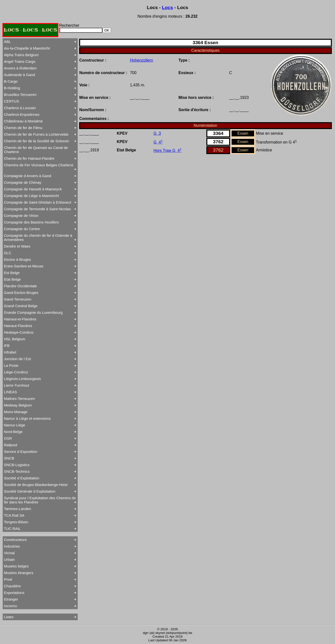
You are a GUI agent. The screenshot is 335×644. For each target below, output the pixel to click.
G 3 (157, 133)
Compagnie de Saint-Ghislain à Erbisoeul (37, 202)
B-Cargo (11, 81)
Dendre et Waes (17, 246)
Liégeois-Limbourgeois (22, 379)
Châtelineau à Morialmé (23, 121)
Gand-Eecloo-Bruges (21, 293)
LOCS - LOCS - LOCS (30, 30)
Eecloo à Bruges (17, 259)
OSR (8, 438)
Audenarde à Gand (19, 75)
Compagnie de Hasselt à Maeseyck (33, 189)
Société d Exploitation (22, 478)
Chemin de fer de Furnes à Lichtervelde (36, 134)
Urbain (9, 559)
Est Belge (12, 273)
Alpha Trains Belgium (21, 55)
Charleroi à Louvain (20, 108)
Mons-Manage (16, 412)
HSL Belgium (15, 339)
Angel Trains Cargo (20, 61)
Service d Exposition (21, 452)
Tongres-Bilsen (16, 522)
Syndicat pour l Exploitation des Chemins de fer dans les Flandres (40, 500)
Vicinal (9, 553)
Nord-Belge (13, 432)
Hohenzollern (141, 60)
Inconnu (10, 606)
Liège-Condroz (16, 372)
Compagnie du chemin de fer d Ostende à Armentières (38, 237)
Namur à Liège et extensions (27, 418)
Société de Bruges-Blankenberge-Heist (36, 485)
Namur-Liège (15, 425)
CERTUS (11, 101)
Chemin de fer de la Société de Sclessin (37, 141)
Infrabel (10, 352)
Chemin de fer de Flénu (23, 128)
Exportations (14, 593)
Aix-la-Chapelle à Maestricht (27, 48)
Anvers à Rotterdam (20, 68)
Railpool (11, 445)
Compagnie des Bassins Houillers (31, 222)
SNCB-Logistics (17, 465)
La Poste (11, 365)
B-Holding (12, 88)
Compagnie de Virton (21, 216)
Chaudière (12, 586)
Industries (12, 546)
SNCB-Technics (17, 471)
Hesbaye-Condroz (19, 332)
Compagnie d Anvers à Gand (28, 176)
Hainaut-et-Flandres (20, 319)
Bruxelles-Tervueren (20, 95)
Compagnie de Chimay (23, 182)
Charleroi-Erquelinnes (22, 114)
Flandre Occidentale (20, 286)
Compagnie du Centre (22, 229)
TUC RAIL (12, 529)
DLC (8, 253)
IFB (7, 346)
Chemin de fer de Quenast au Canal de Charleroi (36, 150)
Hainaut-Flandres (18, 326)
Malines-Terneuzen (19, 399)
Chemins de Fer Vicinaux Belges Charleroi (38, 165)
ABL (7, 42)
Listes (9, 617)
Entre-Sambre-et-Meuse (24, 266)
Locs (167, 7)
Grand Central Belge (21, 306)
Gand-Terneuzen (18, 299)
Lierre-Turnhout (17, 385)
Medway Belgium (18, 405)
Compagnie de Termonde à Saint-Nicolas (37, 209)
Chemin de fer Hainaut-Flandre (29, 158)
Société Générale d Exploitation (30, 491)
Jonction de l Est (17, 359)
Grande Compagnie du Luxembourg (33, 312)
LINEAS (10, 392)
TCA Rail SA (14, 515)
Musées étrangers (19, 573)
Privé (8, 579)
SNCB (9, 458)
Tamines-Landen (18, 509)
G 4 (158, 142)
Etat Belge (12, 279)
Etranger (11, 599)
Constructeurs (15, 540)
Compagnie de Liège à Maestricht (31, 196)
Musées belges (16, 566)
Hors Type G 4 (167, 151)
